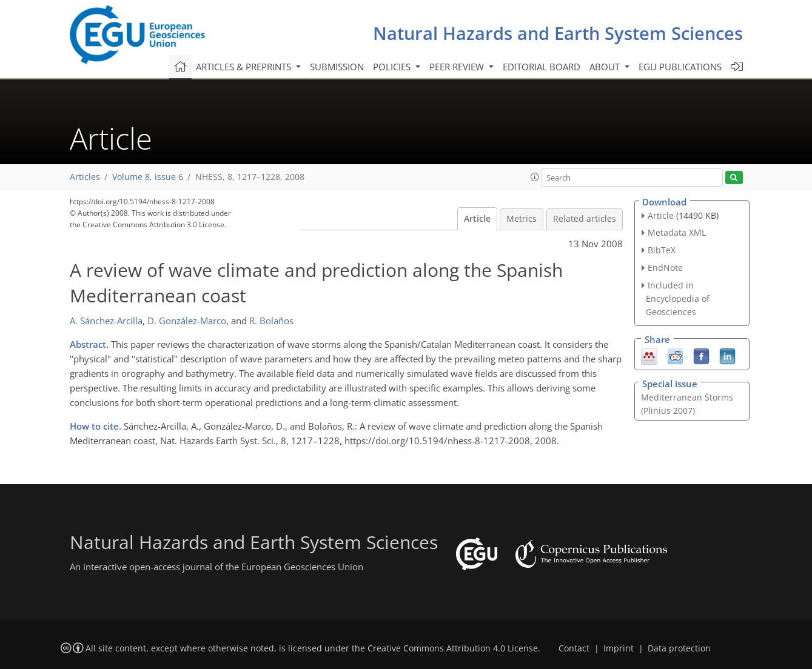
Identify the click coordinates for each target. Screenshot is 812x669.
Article (477, 219)
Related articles (585, 219)
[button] (535, 177)
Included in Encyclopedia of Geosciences (678, 298)
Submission (337, 67)
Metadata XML (677, 232)
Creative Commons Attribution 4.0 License (453, 648)
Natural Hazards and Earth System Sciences (558, 33)
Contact (574, 648)
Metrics (522, 219)
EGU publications (680, 67)
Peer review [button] (458, 67)
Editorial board (542, 67)
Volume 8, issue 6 (148, 177)
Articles (85, 177)
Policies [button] (393, 67)
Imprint (619, 648)
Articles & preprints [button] (245, 67)
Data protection (679, 648)
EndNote (665, 268)
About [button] (606, 67)
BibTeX (662, 250)
